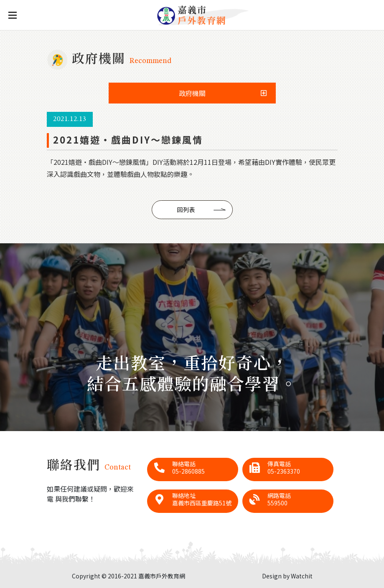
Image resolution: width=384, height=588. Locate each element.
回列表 (186, 209)
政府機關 (192, 93)
